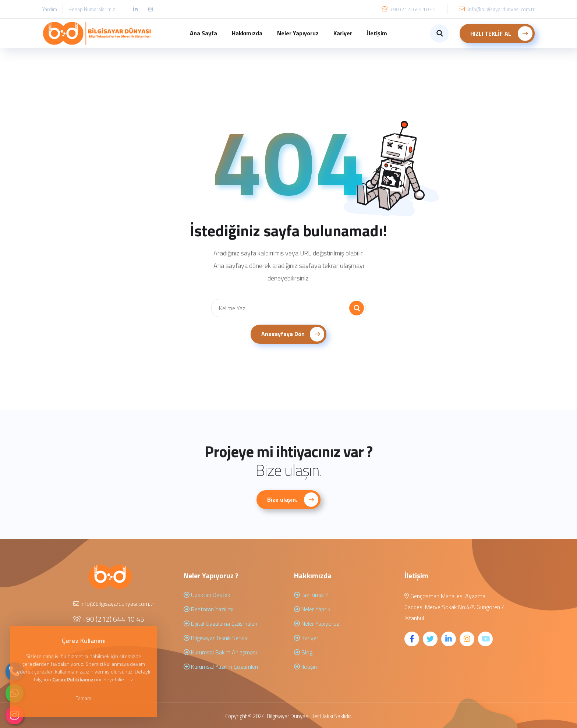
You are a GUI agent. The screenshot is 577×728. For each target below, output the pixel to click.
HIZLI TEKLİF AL (501, 33)
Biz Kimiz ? (311, 595)
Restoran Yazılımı (208, 609)
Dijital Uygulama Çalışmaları (220, 623)
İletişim (377, 33)
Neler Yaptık (312, 609)
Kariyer (343, 33)
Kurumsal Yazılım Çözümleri (221, 667)
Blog (303, 652)
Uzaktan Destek (207, 595)
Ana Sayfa (203, 33)
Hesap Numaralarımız (92, 9)
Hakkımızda (247, 33)
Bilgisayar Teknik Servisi (216, 638)
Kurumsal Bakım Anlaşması (220, 652)
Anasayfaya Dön (293, 334)
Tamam (85, 698)
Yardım (50, 9)
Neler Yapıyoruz (298, 33)
